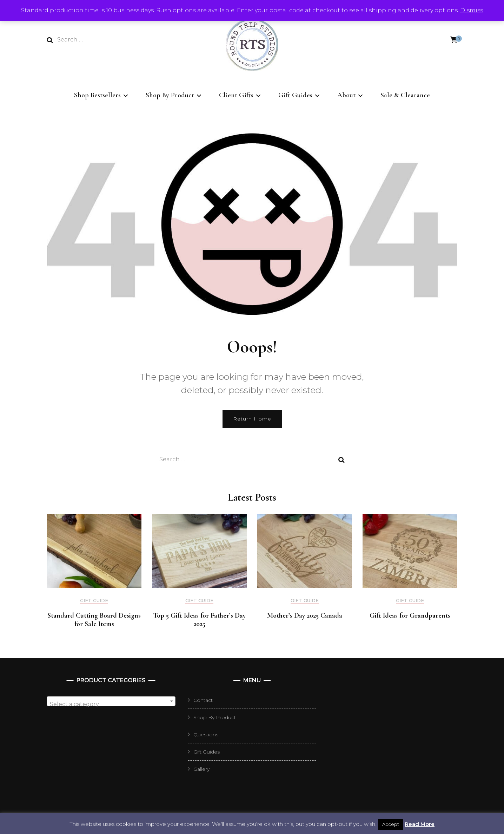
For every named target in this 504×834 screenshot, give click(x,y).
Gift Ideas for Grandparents (410, 615)
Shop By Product (170, 95)
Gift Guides (295, 95)
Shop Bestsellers (97, 95)
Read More (420, 824)
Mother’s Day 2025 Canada (305, 615)
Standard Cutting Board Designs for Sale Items (94, 620)
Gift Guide (94, 601)
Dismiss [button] (472, 10)
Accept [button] (391, 824)
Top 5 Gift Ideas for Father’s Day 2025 (199, 620)
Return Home (252, 419)
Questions (206, 735)
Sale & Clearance (405, 95)
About (346, 95)
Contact (203, 700)
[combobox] (111, 701)
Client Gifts (236, 95)
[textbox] (111, 704)
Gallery (201, 769)
